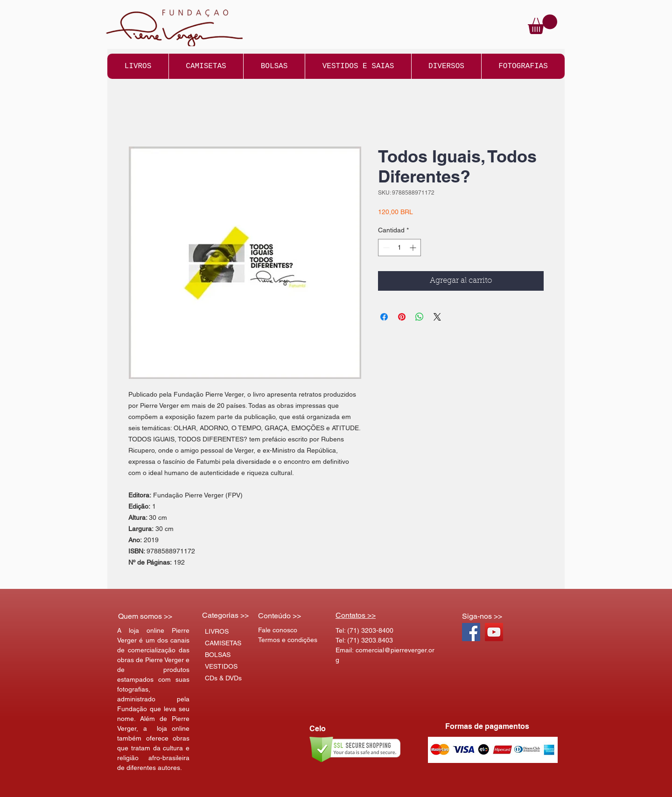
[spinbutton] (399, 248)
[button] (542, 24)
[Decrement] (385, 248)
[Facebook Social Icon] (471, 632)
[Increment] (414, 248)
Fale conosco (278, 630)
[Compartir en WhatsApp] (420, 317)
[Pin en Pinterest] (402, 317)
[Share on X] (437, 317)
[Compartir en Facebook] (384, 317)
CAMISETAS (223, 643)
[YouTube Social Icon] (494, 632)
